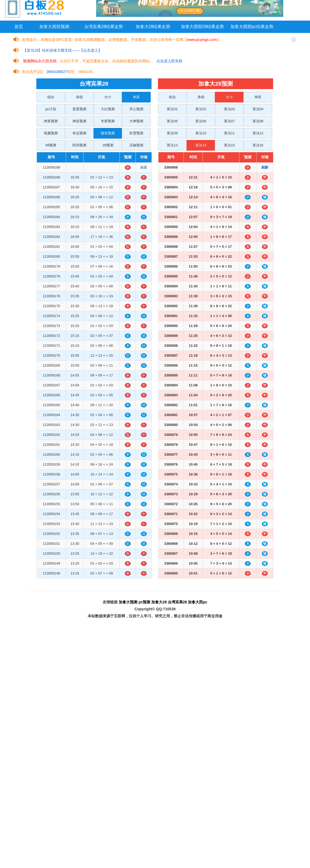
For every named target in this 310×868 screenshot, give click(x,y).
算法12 (258, 133)
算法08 (258, 121)
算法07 (229, 121)
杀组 (79, 97)
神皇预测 (79, 121)
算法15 (229, 145)
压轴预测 (136, 145)
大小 (108, 97)
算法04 (258, 109)
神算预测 (51, 121)
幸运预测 (79, 133)
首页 (19, 27)
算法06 (201, 121)
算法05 (172, 121)
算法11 (229, 133)
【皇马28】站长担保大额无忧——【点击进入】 (63, 50)
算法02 (201, 109)
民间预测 (79, 145)
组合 (51, 97)
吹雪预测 (136, 133)
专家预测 (108, 121)
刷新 (144, 167)
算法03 (229, 109)
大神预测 (136, 121)
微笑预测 (108, 133)
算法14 (201, 145)
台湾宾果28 (177, 602)
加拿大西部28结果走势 (203, 27)
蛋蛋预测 (79, 109)
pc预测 (144, 602)
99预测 (51, 145)
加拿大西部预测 (54, 27)
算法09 (172, 133)
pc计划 (51, 109)
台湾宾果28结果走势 (104, 27)
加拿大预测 (128, 602)
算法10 (201, 133)
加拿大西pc (197, 602)
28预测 (108, 145)
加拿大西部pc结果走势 (252, 27)
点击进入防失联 (169, 61)
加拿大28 (159, 602)
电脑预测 (51, 133)
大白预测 (108, 109)
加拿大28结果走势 (153, 27)
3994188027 (57, 72)
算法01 (172, 109)
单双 (136, 97)
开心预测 (136, 109)
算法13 (172, 145)
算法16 (258, 145)
